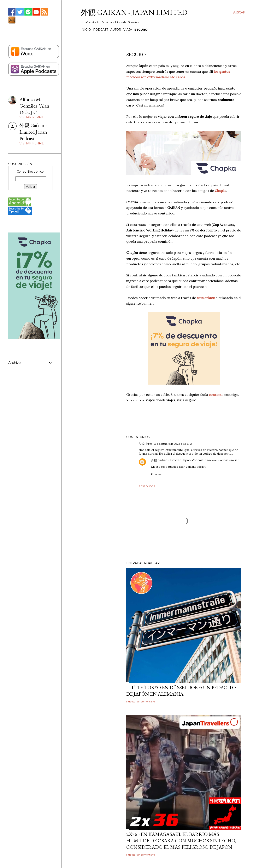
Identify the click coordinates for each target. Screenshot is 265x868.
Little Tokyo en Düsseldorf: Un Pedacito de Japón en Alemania (181, 691)
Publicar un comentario (141, 702)
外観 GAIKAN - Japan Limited (134, 12)
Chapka (220, 191)
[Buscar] (239, 12)
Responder (147, 486)
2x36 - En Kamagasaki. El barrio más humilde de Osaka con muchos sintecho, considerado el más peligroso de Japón (181, 841)
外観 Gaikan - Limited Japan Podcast (177, 460)
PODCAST (101, 30)
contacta (217, 395)
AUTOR (116, 30)
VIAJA (128, 30)
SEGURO (141, 30)
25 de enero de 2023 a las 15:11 (222, 460)
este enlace (206, 298)
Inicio (86, 30)
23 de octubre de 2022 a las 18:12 (173, 444)
